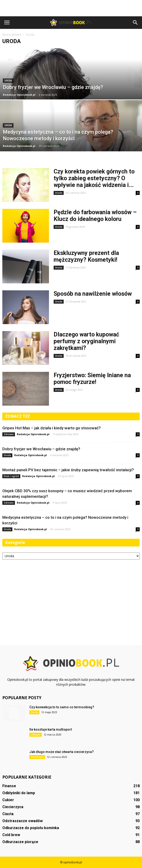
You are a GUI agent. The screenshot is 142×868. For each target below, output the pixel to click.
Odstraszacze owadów (23, 821)
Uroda (8, 81)
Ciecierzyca (37, 757)
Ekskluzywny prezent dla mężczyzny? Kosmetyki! (86, 256)
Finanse (9, 786)
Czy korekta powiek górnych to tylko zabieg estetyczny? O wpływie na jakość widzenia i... (94, 178)
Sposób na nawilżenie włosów (93, 294)
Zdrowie (9, 434)
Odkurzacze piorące (20, 842)
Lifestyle (36, 735)
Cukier (8, 800)
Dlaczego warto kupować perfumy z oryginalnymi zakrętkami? (86, 341)
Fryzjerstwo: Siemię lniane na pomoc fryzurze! (92, 379)
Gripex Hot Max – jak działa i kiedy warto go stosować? (52, 428)
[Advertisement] (71, 8)
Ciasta (34, 712)
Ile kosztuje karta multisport (51, 729)
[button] (135, 23)
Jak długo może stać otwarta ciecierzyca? (62, 752)
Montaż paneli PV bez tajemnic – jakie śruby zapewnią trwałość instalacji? (68, 470)
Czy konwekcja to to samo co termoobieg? (62, 707)
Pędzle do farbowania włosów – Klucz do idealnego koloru (95, 216)
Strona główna (12, 35)
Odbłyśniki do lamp (19, 793)
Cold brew (11, 835)
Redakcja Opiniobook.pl (19, 95)
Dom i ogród (11, 476)
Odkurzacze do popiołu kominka (31, 828)
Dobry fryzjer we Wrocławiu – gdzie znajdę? (41, 449)
